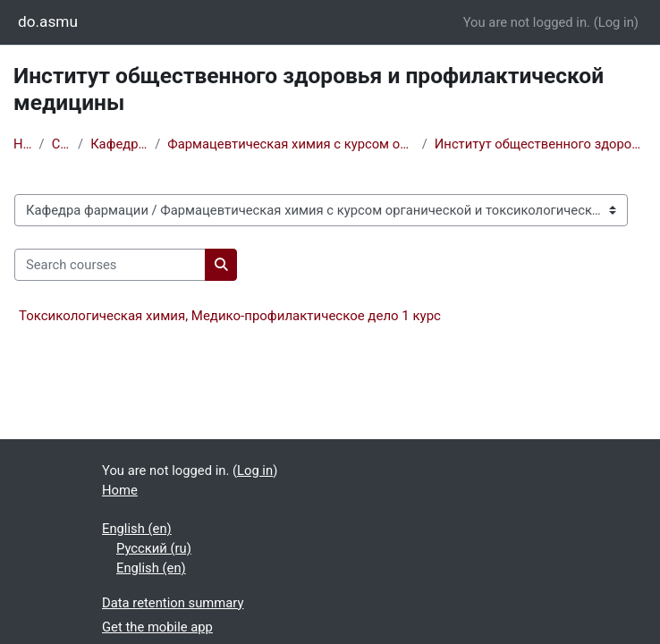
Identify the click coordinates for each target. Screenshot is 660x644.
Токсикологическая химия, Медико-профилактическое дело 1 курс (230, 316)
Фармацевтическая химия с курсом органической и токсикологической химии (291, 144)
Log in (616, 22)
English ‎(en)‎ (137, 529)
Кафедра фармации (119, 144)
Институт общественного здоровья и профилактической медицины (541, 144)
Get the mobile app (157, 627)
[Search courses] (110, 265)
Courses (61, 144)
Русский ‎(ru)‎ (154, 548)
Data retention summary (173, 603)
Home (23, 144)
